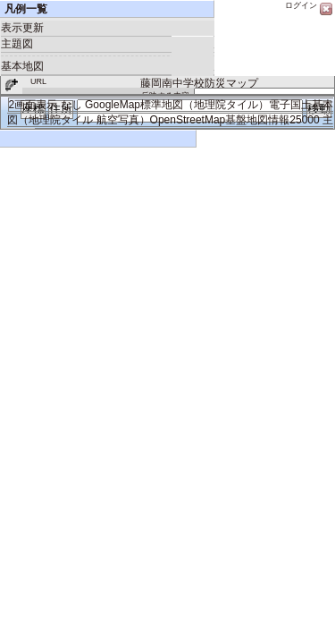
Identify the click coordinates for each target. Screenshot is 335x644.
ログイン (301, 5)
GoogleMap (113, 105)
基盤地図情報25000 (272, 120)
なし (71, 105)
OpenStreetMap (188, 120)
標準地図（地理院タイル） (205, 105)
